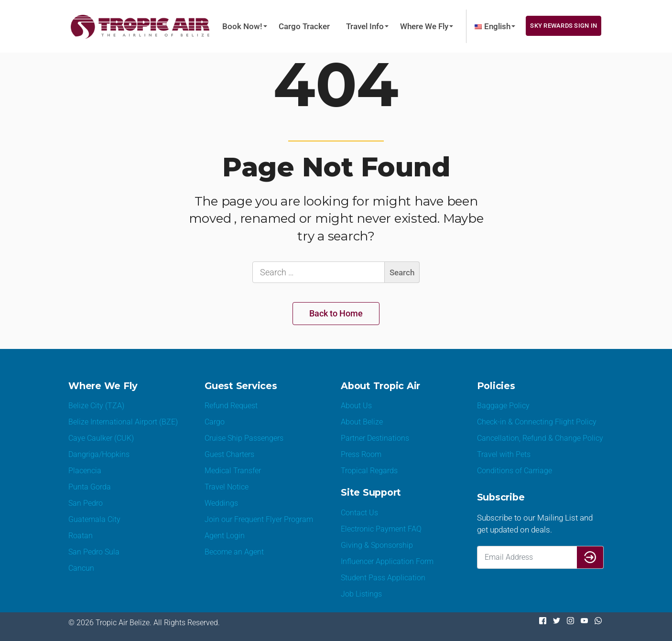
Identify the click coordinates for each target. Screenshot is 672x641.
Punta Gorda (90, 487)
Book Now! (242, 26)
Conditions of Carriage (515, 471)
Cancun (81, 568)
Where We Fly (424, 26)
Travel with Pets (504, 454)
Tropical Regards (369, 471)
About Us (356, 406)
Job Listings (361, 594)
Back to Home (336, 313)
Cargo (215, 422)
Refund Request (231, 406)
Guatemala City (94, 519)
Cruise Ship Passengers (244, 438)
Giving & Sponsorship (377, 545)
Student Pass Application (383, 578)
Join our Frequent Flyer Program (259, 519)
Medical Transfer (233, 471)
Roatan (81, 536)
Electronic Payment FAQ (381, 529)
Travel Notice (227, 487)
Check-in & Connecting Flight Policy (537, 422)
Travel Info (365, 26)
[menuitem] (493, 26)
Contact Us (359, 513)
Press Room (361, 454)
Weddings (221, 503)
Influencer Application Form (387, 561)
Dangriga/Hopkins (99, 454)
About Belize (362, 422)
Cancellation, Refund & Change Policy (540, 438)
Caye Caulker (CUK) (101, 438)
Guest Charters (229, 454)
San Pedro (86, 503)
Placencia (85, 471)
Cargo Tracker (304, 26)
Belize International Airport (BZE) (123, 422)
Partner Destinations (375, 438)
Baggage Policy (503, 406)
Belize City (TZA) (96, 406)
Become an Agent (234, 552)
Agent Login (225, 536)
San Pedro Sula (94, 552)
